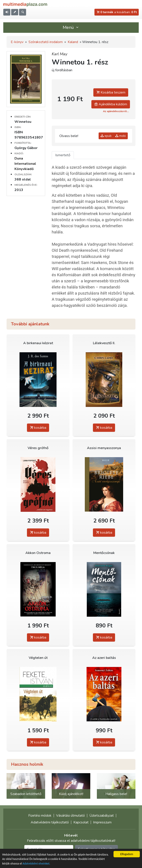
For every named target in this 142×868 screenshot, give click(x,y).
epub (106, 136)
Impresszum (102, 822)
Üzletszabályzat (102, 816)
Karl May (59, 54)
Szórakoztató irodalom (46, 42)
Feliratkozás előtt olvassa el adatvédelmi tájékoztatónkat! (71, 841)
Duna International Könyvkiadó (25, 164)
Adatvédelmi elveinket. (36, 864)
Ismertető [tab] (63, 155)
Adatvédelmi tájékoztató (50, 822)
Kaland (73, 42)
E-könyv (17, 42)
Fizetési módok (40, 816)
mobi (121, 136)
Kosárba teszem (111, 92)
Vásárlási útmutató (70, 816)
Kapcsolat (81, 822)
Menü (71, 27)
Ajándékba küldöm (111, 104)
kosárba (38, 428)
